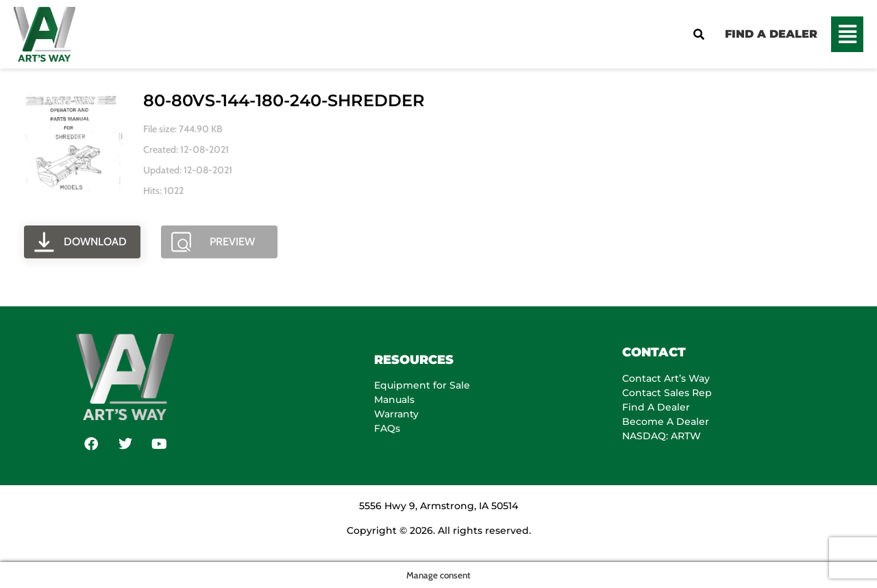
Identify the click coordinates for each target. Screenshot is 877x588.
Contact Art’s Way (666, 378)
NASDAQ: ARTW (662, 436)
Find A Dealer (656, 407)
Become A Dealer (666, 421)
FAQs (387, 428)
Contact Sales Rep (667, 393)
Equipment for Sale (422, 385)
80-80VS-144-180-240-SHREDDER (284, 100)
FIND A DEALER (771, 34)
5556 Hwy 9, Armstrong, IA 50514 (438, 506)
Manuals (394, 400)
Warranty (396, 414)
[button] (847, 34)
